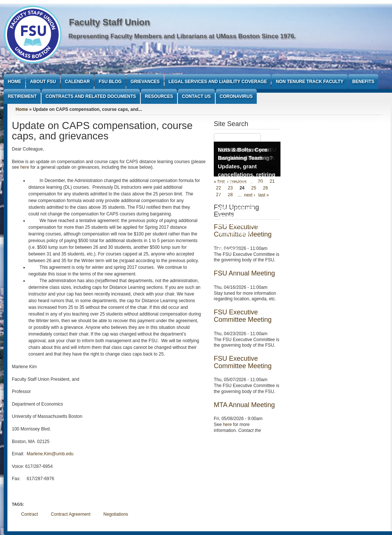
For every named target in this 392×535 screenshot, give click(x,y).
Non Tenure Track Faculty (309, 82)
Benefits (363, 82)
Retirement (22, 96)
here (25, 167)
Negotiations (116, 514)
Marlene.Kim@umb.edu (50, 454)
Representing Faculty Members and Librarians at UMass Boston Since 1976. (182, 36)
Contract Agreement (71, 514)
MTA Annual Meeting (244, 405)
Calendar (77, 82)
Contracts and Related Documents (91, 96)
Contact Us (196, 96)
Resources (159, 96)
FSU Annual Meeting (244, 273)
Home (14, 82)
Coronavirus (236, 96)
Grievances (145, 82)
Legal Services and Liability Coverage (218, 82)
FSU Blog (110, 82)
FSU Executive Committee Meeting (243, 316)
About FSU (43, 82)
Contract (29, 514)
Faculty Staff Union (109, 22)
